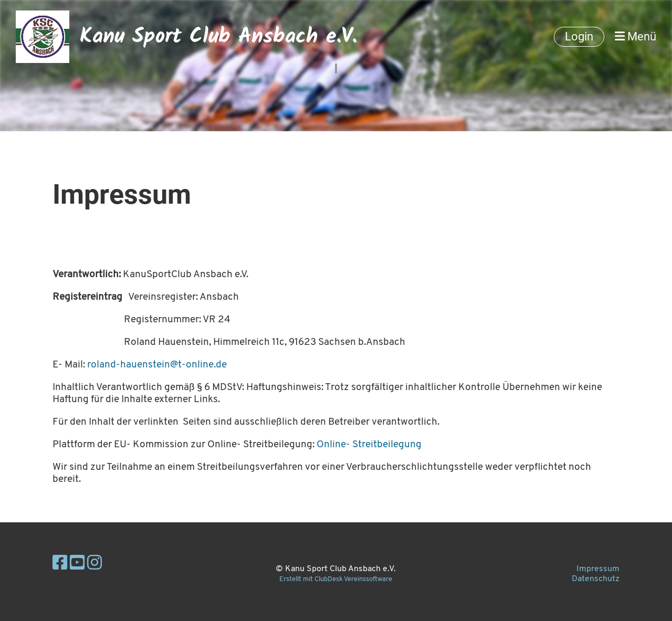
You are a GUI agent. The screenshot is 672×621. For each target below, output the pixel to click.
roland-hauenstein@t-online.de (157, 365)
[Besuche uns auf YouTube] (77, 564)
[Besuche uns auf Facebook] (60, 564)
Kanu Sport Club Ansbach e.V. (218, 37)
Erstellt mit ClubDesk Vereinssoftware (336, 579)
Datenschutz (596, 579)
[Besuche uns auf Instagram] (94, 564)
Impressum (598, 569)
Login (579, 36)
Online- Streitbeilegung (369, 445)
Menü (636, 36)
